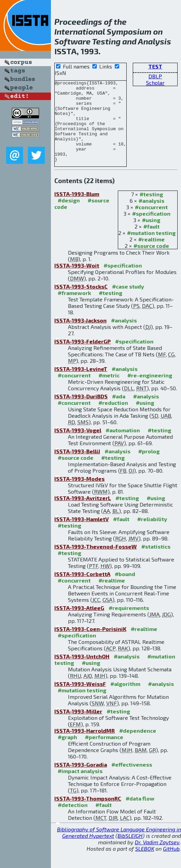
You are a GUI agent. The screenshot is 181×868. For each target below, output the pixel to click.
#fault (151, 243)
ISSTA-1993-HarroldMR (85, 747)
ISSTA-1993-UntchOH (82, 673)
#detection (73, 821)
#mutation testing (151, 249)
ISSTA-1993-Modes (79, 495)
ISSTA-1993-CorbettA (82, 590)
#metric (109, 391)
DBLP (155, 76)
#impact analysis (80, 787)
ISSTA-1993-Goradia (81, 781)
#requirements (129, 624)
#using (151, 236)
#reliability (152, 535)
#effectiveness (132, 781)
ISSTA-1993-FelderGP (83, 358)
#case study (128, 303)
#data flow (140, 815)
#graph (67, 753)
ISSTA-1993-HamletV (82, 535)
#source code (151, 262)
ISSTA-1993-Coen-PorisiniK (90, 645)
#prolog (149, 467)
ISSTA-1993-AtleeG (79, 624)
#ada (119, 412)
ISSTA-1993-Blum (77, 210)
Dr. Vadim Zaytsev (157, 858)
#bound (125, 590)
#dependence (138, 747)
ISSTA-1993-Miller (78, 727)
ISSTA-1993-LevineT (81, 385)
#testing (151, 210)
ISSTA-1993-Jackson (80, 337)
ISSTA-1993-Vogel (78, 446)
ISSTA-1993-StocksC (81, 303)
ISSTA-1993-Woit (77, 282)
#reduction (113, 419)
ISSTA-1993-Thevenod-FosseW (96, 563)
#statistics (156, 563)
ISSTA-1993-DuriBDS (81, 412)
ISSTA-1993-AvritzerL (83, 514)
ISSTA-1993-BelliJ (77, 467)
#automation (123, 446)
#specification (151, 230)
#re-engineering (150, 391)
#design (69, 216)
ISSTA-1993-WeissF (80, 700)
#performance (104, 753)
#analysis (151, 217)
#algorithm (125, 700)
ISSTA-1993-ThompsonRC (88, 815)
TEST (155, 66)
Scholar (155, 83)
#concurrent (151, 223)
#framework (74, 309)
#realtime (151, 255)
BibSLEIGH (130, 852)
